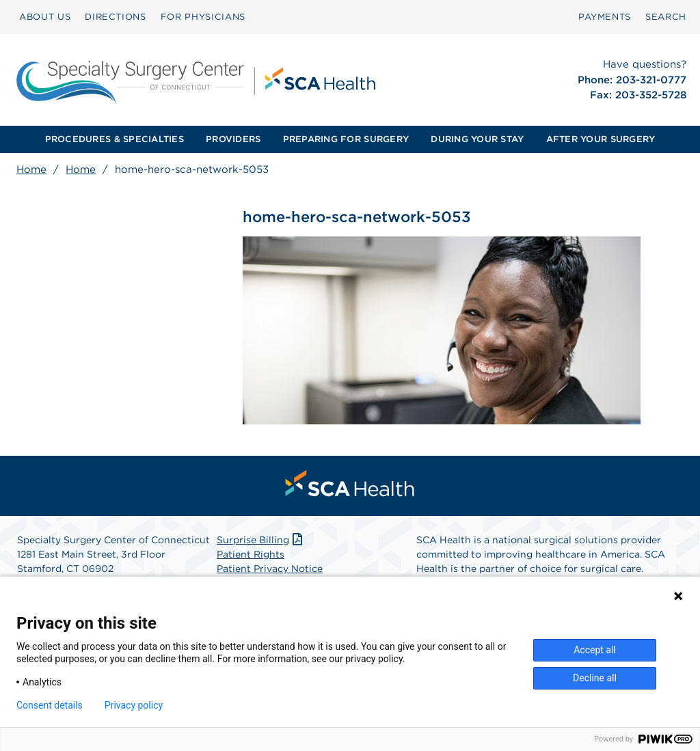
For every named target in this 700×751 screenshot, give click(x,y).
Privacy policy (134, 705)
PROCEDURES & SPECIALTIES (115, 139)
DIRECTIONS (116, 17)
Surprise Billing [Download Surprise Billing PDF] (261, 541)
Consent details (50, 705)
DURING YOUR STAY (477, 139)
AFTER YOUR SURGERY (601, 139)
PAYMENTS (605, 17)
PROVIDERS (233, 139)
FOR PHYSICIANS (203, 17)
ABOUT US (45, 17)
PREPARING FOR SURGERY (346, 139)
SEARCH (666, 17)
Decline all (595, 678)
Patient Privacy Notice (270, 569)
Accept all (595, 650)
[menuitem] (45, 17)
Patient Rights (251, 555)
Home (31, 169)
